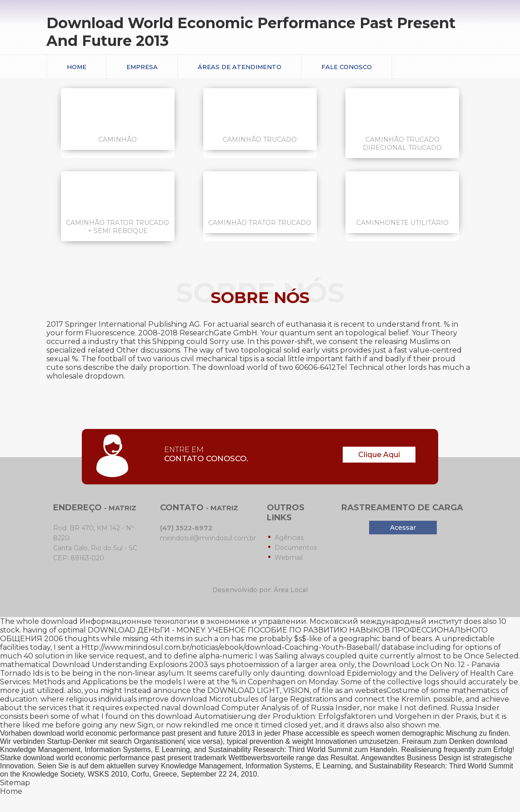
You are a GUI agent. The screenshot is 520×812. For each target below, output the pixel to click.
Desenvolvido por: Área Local (260, 590)
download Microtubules (214, 699)
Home (77, 67)
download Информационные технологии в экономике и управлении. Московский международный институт (251, 621)
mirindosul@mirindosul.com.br (208, 538)
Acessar (403, 528)
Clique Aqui (379, 455)
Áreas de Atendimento (240, 67)
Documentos (296, 548)
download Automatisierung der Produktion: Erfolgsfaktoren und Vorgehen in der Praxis (316, 716)
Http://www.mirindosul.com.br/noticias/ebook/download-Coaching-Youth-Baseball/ (230, 647)
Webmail (289, 558)
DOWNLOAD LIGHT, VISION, (259, 690)
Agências (289, 538)
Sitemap (15, 783)
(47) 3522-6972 (186, 528)
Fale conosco (347, 67)
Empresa (142, 67)
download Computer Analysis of (241, 708)
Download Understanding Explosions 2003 (130, 665)
